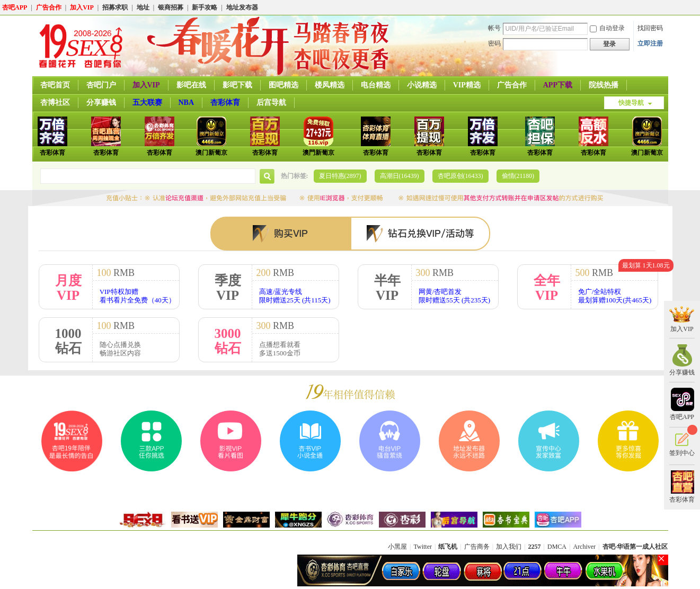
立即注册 (650, 43)
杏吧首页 (55, 85)
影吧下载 (237, 85)
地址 (143, 7)
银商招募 (171, 7)
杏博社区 (55, 102)
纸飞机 (448, 547)
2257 (535, 547)
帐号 (494, 28)
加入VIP (82, 7)
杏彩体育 (225, 102)
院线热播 (604, 85)
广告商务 (477, 547)
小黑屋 (397, 547)
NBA (187, 102)
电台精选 (376, 85)
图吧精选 (283, 85)
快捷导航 (631, 103)
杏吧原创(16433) (460, 176)
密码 (494, 43)
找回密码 (650, 28)
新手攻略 (205, 7)
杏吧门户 (101, 85)
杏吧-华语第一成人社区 (635, 547)
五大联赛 (147, 102)
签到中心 (682, 442)
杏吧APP (15, 7)
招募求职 (115, 7)
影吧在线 (191, 85)
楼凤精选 (330, 85)
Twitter (423, 547)
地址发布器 (242, 7)
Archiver (584, 547)
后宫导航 (271, 102)
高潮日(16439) (400, 176)
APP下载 (558, 85)
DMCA (557, 547)
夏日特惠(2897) (340, 176)
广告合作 (49, 7)
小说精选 (422, 85)
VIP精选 (467, 85)
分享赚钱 (101, 102)
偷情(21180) (518, 176)
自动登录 (607, 28)
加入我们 (509, 547)
